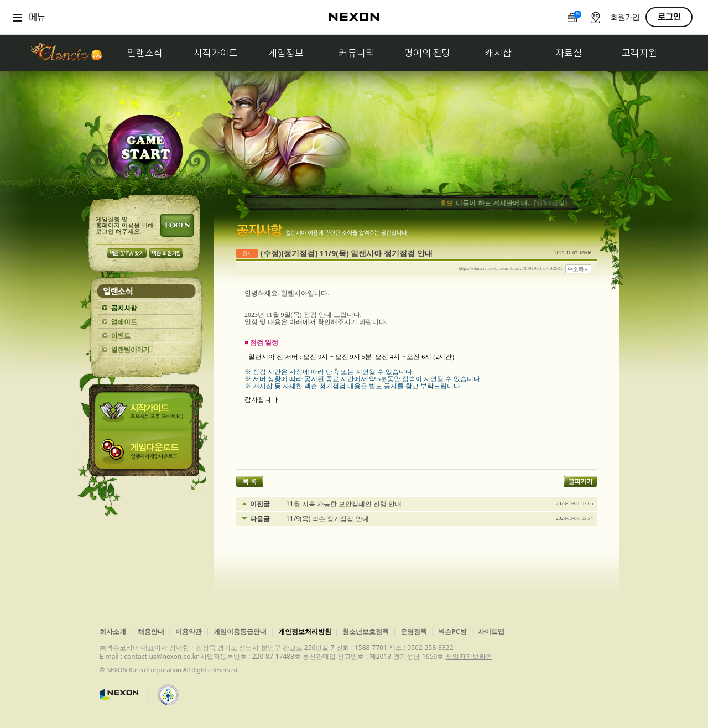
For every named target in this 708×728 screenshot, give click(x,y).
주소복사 (579, 269)
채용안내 (151, 631)
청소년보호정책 (366, 631)
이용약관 (189, 631)
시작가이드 (216, 53)
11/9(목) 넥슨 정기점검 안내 (327, 519)
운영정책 (414, 631)
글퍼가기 (580, 482)
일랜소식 (145, 53)
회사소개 (113, 631)
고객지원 (639, 53)
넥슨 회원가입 (166, 253)
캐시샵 (498, 53)
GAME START (145, 150)
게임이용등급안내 (240, 631)
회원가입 (625, 18)
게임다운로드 (146, 454)
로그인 (669, 17)
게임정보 (286, 53)
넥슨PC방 (452, 631)
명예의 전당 (428, 53)
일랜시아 (66, 53)
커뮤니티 (357, 53)
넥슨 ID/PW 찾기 (127, 253)
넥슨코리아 (119, 695)
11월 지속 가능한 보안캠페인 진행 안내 (344, 504)
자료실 (569, 53)
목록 (250, 482)
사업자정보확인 (469, 656)
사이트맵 (491, 631)
